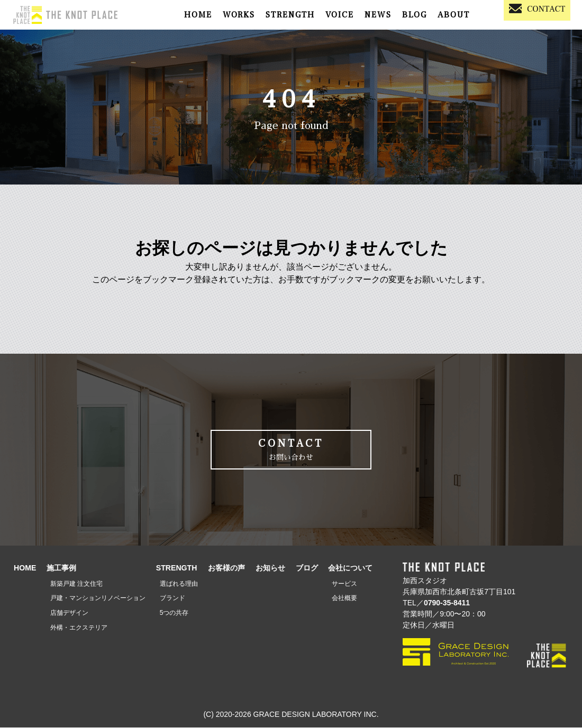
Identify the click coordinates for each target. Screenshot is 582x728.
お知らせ (270, 568)
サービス (344, 584)
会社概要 (344, 598)
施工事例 (61, 568)
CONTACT (291, 450)
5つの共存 (174, 613)
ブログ (307, 568)
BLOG (415, 15)
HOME (198, 15)
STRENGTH (290, 15)
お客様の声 (226, 568)
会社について (350, 568)
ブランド (172, 598)
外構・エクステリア (79, 628)
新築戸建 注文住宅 (76, 584)
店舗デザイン (69, 613)
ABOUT (454, 15)
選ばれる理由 (179, 584)
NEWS (378, 15)
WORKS (239, 15)
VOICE (340, 15)
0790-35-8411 (447, 603)
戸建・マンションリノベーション (98, 598)
